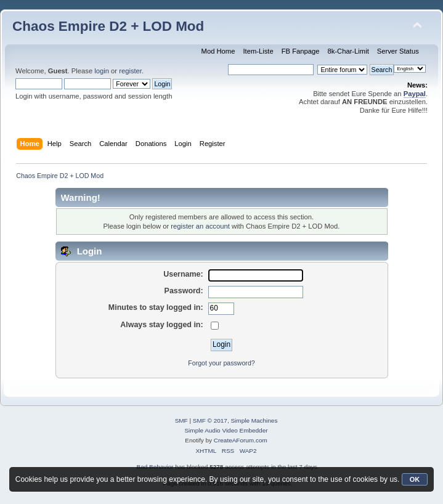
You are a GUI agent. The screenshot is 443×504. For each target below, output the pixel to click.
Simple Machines (254, 421)
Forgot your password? (221, 363)
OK (415, 479)
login (102, 71)
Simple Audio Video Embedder (226, 430)
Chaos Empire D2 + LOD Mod (108, 26)
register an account (200, 226)
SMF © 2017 (210, 421)
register (130, 71)
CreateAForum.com (241, 440)
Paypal (415, 94)
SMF (181, 421)
